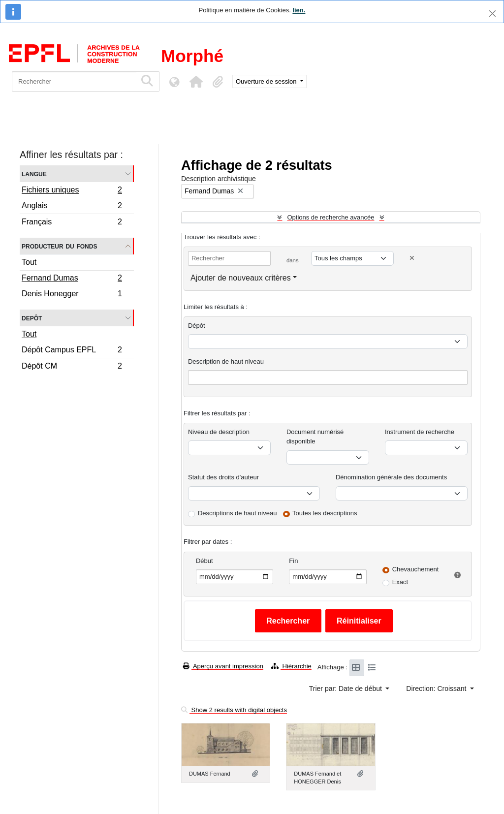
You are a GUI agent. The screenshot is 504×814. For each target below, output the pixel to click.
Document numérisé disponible (315, 437)
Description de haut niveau (226, 361)
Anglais (72, 207)
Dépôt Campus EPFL (72, 351)
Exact (400, 582)
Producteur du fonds (59, 246)
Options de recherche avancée (331, 217)
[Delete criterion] (412, 258)
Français (72, 223)
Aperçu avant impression (223, 666)
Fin (293, 561)
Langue (34, 173)
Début (205, 561)
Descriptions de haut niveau (237, 513)
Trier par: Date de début (346, 689)
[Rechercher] (74, 81)
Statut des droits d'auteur (223, 477)
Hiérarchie (291, 666)
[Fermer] (492, 14)
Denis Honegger (72, 295)
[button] (196, 82)
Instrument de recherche (420, 432)
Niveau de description (219, 432)
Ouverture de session (267, 81)
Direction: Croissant (437, 689)
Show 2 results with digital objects (234, 710)
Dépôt (197, 326)
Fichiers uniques (72, 191)
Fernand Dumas (72, 279)
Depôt (32, 318)
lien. (299, 10)
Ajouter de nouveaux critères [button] (241, 278)
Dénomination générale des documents (391, 477)
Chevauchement (416, 569)
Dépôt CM (72, 367)
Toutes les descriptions (325, 513)
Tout (29, 262)
